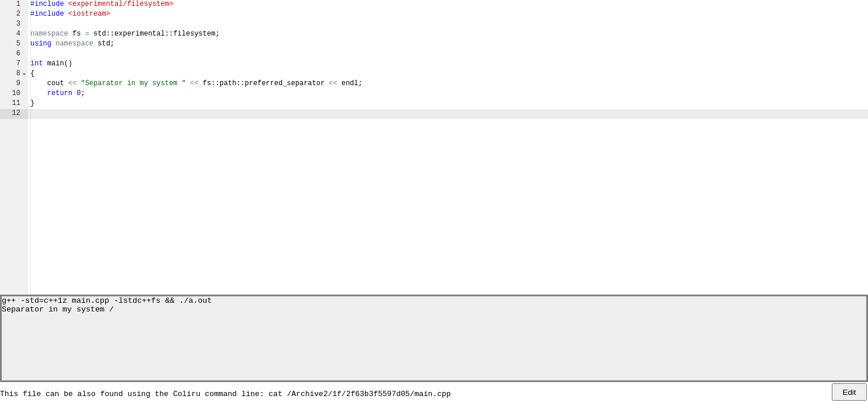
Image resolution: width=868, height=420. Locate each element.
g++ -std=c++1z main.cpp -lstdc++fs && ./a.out (107, 302)
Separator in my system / (58, 312)
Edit (850, 392)
